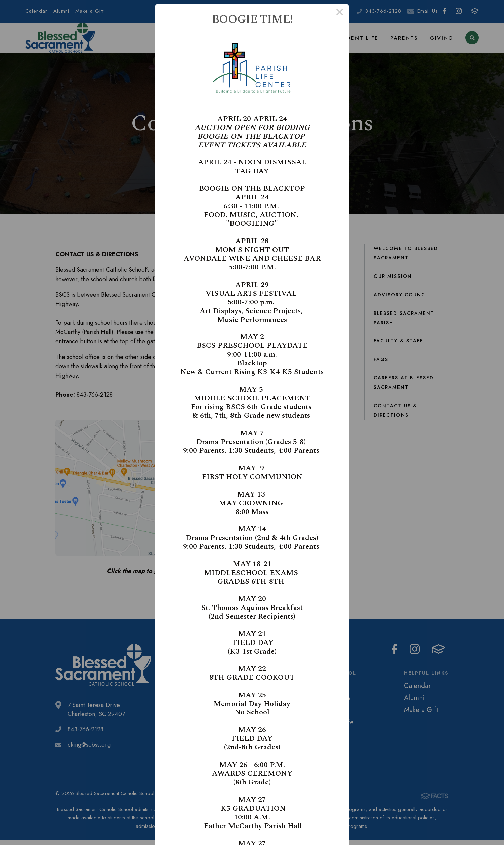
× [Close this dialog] (340, 13)
